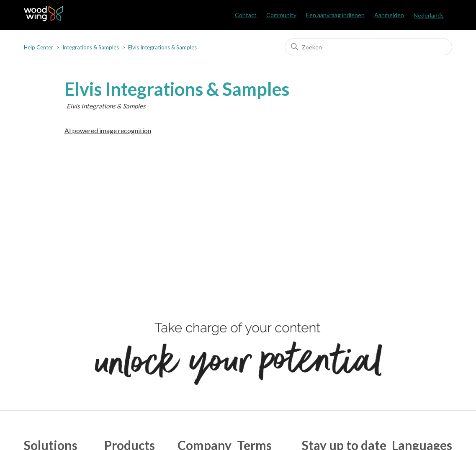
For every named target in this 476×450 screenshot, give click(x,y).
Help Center (39, 47)
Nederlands (429, 15)
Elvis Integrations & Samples (162, 47)
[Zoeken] (368, 47)
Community (281, 15)
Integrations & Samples (91, 47)
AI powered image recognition (108, 130)
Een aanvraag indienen (335, 15)
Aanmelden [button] (389, 15)
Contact (246, 15)
